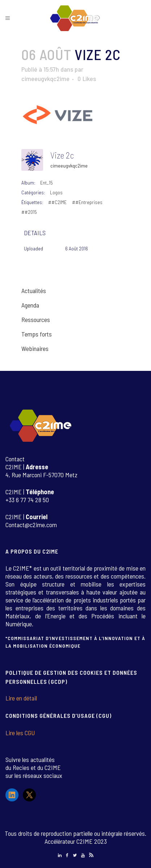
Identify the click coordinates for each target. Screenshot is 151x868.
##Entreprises (87, 202)
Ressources (36, 319)
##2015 (29, 212)
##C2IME (57, 202)
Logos (56, 192)
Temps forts (37, 334)
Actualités (34, 291)
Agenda (30, 305)
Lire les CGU (20, 733)
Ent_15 (47, 183)
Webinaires (35, 348)
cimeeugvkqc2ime (45, 79)
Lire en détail (21, 698)
